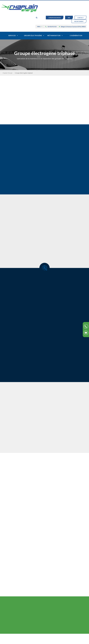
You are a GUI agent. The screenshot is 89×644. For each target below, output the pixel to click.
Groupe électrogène (33, 36)
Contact (80, 18)
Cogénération (76, 36)
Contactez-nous (86, 333)
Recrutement (79, 21)
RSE (69, 18)
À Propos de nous (55, 18)
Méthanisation (54, 36)
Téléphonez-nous (86, 326)
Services (12, 36)
